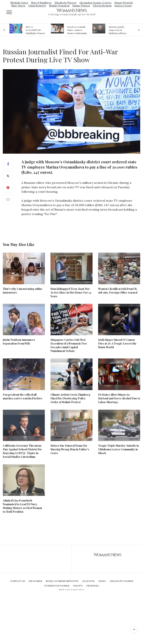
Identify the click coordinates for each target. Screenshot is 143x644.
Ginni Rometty (37, 6)
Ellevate (89, 581)
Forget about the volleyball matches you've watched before (23, 397)
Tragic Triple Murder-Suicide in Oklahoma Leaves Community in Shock (118, 449)
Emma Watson (81, 6)
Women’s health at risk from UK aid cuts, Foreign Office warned (118, 291)
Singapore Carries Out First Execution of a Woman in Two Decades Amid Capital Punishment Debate (69, 345)
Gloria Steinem (102, 6)
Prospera (93, 586)
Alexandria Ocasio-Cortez (95, 3)
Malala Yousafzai (59, 6)
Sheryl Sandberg (41, 3)
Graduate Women (121, 581)
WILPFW (78, 586)
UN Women (35, 581)
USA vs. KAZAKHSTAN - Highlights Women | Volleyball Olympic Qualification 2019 (35, 30)
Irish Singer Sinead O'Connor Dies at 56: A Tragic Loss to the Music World (117, 343)
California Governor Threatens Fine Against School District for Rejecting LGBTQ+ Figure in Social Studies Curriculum (22, 451)
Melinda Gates (19, 3)
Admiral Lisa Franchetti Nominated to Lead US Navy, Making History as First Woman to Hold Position (22, 506)
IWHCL (102, 581)
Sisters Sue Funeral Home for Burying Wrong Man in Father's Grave (70, 449)
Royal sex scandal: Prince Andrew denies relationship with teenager (77, 30)
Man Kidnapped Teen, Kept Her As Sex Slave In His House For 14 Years (71, 293)
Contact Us (18, 581)
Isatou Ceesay (123, 6)
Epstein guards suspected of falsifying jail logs (118, 30)
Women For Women (57, 586)
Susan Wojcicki (124, 3)
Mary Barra (18, 6)
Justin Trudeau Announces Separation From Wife (19, 342)
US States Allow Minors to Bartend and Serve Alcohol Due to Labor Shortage (119, 398)
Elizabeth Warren (65, 3)
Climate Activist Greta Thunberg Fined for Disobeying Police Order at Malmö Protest (70, 398)
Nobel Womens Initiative (62, 581)
